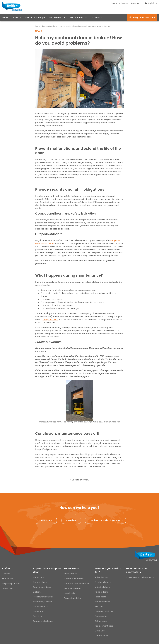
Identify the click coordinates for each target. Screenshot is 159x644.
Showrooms (39, 577)
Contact (6, 574)
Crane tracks (39, 611)
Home (5, 17)
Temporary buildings (43, 621)
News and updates (49, 26)
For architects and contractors (137, 570)
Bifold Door (100, 631)
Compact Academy (74, 579)
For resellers (55, 17)
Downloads (7, 588)
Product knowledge (35, 17)
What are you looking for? (108, 570)
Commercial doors (104, 611)
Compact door (50, 319)
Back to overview (80, 480)
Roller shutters (102, 577)
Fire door (99, 606)
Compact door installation (77, 584)
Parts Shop (136, 3)
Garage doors (102, 636)
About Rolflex (77, 17)
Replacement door (104, 626)
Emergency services (43, 602)
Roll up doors (101, 621)
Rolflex (6, 569)
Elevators (37, 616)
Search (98, 17)
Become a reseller (73, 588)
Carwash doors (40, 606)
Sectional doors (102, 602)
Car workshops (40, 582)
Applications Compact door (47, 570)
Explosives (38, 592)
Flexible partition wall (43, 597)
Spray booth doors (42, 587)
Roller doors (100, 597)
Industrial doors (102, 587)
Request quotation (11, 584)
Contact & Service (119, 3)
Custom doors (102, 616)
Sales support (71, 574)
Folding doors (101, 592)
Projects (17, 17)
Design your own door (142, 17)
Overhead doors (103, 582)
